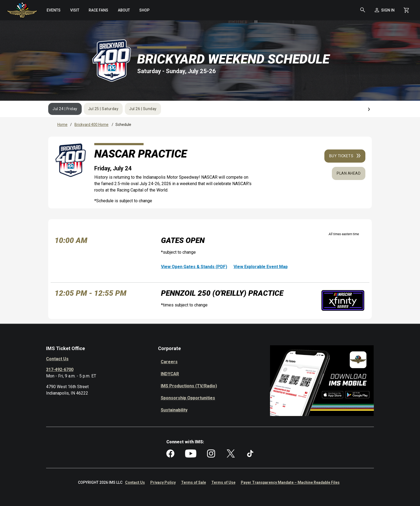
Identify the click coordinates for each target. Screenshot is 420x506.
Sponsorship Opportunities (188, 398)
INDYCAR (170, 374)
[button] (363, 10)
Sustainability (174, 410)
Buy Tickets (345, 156)
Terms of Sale (194, 482)
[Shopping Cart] (406, 10)
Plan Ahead (349, 173)
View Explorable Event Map (261, 267)
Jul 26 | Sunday (143, 109)
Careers (169, 362)
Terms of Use (223, 482)
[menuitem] (54, 10)
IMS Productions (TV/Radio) (189, 386)
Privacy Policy (163, 482)
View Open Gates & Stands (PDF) (194, 267)
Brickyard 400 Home (91, 125)
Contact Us (57, 359)
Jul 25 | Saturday (103, 109)
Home (62, 125)
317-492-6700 (60, 370)
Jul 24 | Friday (65, 109)
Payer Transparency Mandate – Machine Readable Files (290, 482)
